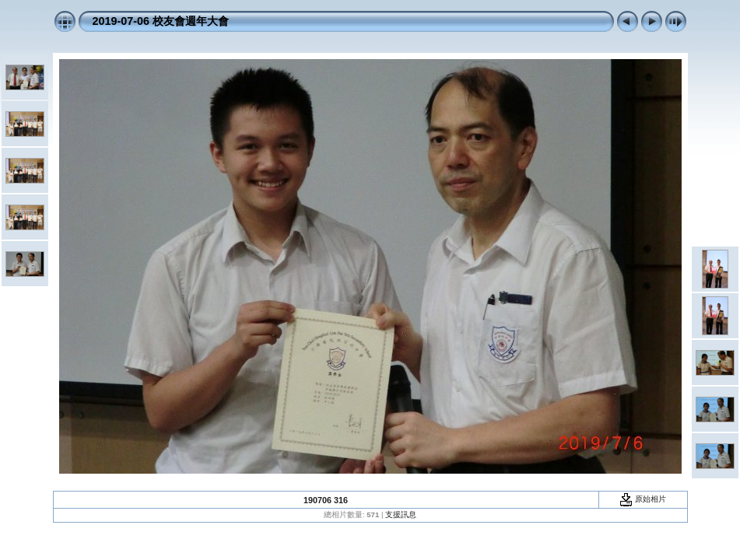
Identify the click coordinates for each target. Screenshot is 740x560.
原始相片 (643, 499)
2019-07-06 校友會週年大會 (161, 21)
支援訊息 (401, 514)
